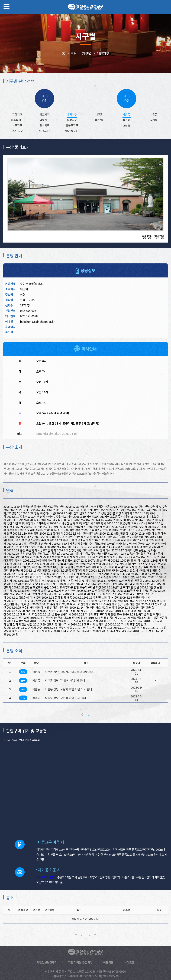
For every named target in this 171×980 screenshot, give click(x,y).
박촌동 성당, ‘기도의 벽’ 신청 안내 (64, 674)
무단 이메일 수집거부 (80, 951)
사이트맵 (128, 951)
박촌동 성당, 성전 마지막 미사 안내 (64, 691)
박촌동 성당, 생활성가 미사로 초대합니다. (68, 665)
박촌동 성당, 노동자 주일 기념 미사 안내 (67, 683)
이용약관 (108, 951)
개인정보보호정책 (48, 951)
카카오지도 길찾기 (46, 865)
